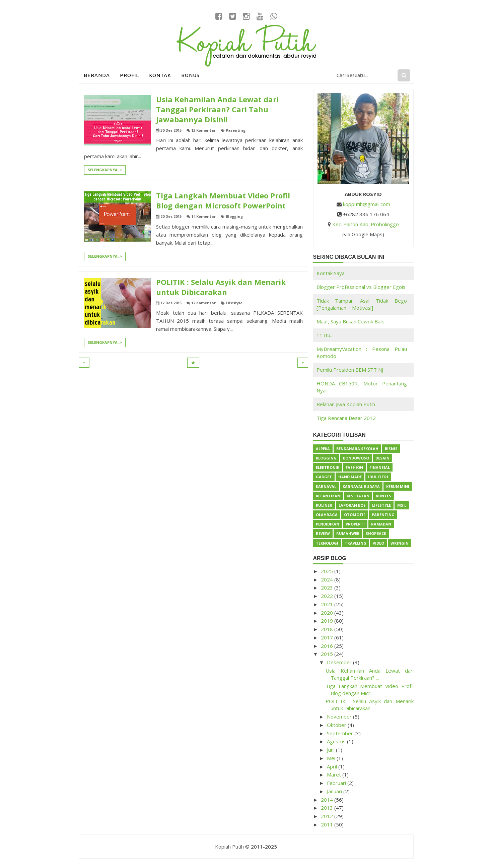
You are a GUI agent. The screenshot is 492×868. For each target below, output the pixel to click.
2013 (328, 808)
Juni (331, 750)
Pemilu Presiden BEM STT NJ (350, 370)
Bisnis (391, 449)
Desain (382, 458)
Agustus (337, 741)
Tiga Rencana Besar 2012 (346, 418)
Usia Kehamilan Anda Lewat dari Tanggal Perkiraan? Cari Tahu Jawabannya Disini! (217, 109)
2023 (328, 587)
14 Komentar (203, 216)
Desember (340, 662)
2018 (328, 629)
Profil (129, 75)
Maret (335, 774)
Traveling (356, 543)
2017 (328, 637)
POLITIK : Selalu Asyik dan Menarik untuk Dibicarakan (221, 287)
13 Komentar (203, 130)
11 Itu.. (324, 335)
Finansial (380, 467)
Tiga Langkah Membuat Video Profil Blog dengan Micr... (370, 690)
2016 (328, 646)
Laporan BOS (352, 505)
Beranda (97, 75)
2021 (328, 604)
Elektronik (328, 467)
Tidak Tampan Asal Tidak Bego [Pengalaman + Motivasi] (362, 304)
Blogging (234, 216)
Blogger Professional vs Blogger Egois (361, 287)
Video (378, 543)
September (341, 733)
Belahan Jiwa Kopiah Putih (346, 404)
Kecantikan (328, 496)
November (340, 717)
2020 (328, 613)
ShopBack (376, 533)
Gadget (324, 477)
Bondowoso (356, 458)
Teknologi (327, 543)
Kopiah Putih (229, 847)
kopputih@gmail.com (367, 204)
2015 (328, 654)
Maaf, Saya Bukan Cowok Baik (350, 321)
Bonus (190, 75)
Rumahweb (348, 533)
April (333, 766)
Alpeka (323, 449)
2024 (328, 579)
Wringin (400, 543)
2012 (328, 816)
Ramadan (381, 524)
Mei (332, 758)
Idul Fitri (378, 477)
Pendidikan (328, 524)
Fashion (354, 467)
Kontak (160, 75)
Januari (335, 791)
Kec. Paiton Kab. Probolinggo (366, 224)
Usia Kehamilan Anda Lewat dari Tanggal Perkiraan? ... (370, 674)
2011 (328, 824)
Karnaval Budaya (361, 486)
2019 (328, 621)
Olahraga (327, 515)
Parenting (236, 130)
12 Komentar (203, 303)
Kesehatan (358, 496)
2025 (328, 571)
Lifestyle (234, 303)
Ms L (402, 505)
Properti (355, 524)
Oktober (337, 725)
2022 (328, 596)
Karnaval (326, 486)
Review (323, 533)
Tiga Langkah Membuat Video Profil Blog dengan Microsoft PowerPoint (223, 200)
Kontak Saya (331, 273)
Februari (337, 783)
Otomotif (355, 515)
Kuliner (324, 505)
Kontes (383, 496)
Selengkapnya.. (105, 170)
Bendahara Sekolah (357, 449)
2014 (328, 800)
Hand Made (350, 477)
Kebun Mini (398, 486)
